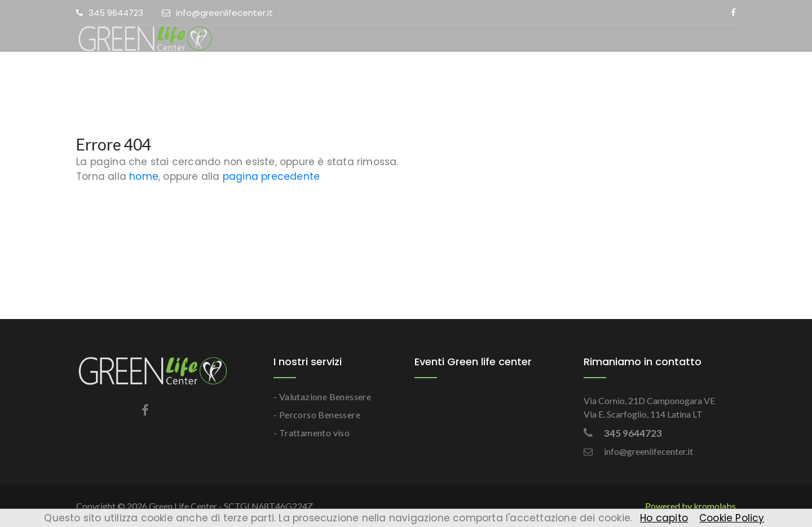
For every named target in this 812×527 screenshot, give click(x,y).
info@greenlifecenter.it (217, 13)
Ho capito (664, 518)
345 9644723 (110, 13)
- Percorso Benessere (317, 415)
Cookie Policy (732, 518)
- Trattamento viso (312, 433)
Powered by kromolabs (690, 506)
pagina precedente (271, 176)
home (144, 176)
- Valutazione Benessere (322, 397)
